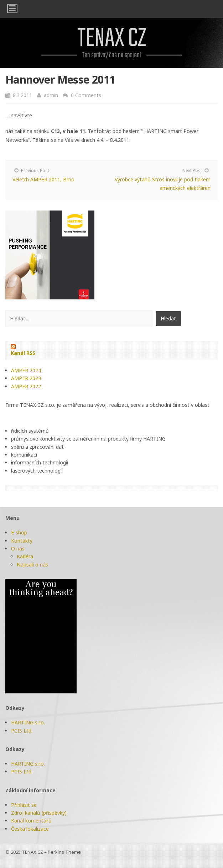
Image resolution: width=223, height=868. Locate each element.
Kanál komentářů (31, 821)
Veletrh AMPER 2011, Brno (43, 179)
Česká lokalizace (30, 829)
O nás (18, 549)
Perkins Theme (64, 852)
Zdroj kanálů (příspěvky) (39, 813)
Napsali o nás (32, 565)
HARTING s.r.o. (28, 722)
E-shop (19, 532)
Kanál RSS (23, 353)
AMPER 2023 (26, 378)
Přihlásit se (24, 805)
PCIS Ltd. (22, 731)
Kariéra (25, 556)
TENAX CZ (112, 39)
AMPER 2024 (26, 370)
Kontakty (22, 541)
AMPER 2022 (26, 386)
